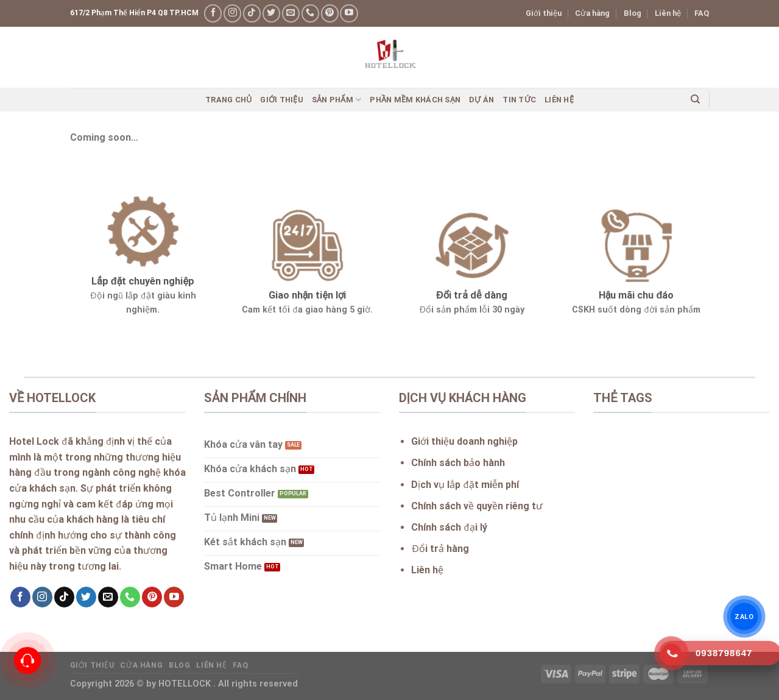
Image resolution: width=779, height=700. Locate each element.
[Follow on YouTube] (349, 13)
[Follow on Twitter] (271, 13)
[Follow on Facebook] (213, 13)
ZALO (744, 617)
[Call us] (310, 13)
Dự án (481, 100)
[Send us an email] (291, 13)
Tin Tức (519, 100)
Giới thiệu (544, 13)
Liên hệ (668, 13)
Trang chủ (228, 100)
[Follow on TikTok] (252, 13)
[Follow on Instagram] (232, 13)
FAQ (702, 13)
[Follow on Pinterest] (330, 13)
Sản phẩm (337, 100)
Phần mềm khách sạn (415, 100)
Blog (633, 13)
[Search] (695, 99)
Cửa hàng (592, 13)
